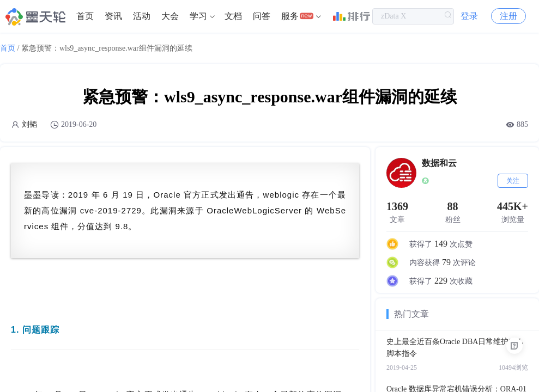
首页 (85, 16)
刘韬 (29, 124)
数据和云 (439, 163)
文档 (233, 16)
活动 (142, 16)
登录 (469, 16)
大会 (170, 16)
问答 (262, 16)
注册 (508, 16)
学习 (198, 16)
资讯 (113, 16)
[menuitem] (85, 16)
